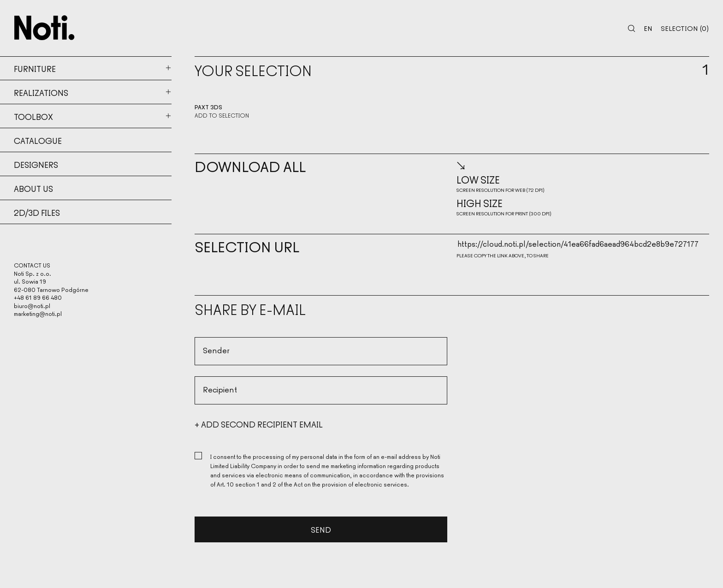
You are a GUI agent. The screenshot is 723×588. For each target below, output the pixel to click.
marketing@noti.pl (38, 313)
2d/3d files (37, 212)
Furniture (35, 68)
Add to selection (222, 115)
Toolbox (33, 116)
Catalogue (38, 140)
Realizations (41, 92)
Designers (36, 164)
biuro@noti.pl (32, 306)
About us (33, 188)
